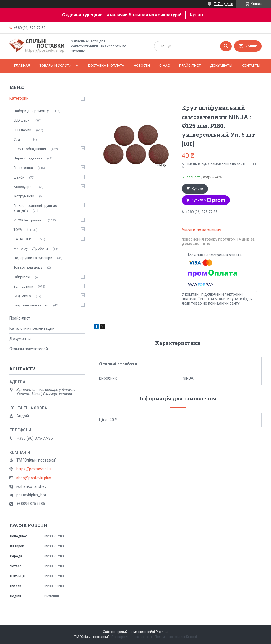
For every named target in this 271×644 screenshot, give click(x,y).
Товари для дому (28, 267)
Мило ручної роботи (31, 248)
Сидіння (20, 139)
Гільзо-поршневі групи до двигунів (35, 208)
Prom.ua (162, 632)
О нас (165, 65)
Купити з (208, 200)
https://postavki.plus (34, 469)
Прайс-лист (190, 65)
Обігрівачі (22, 277)
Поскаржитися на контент (132, 637)
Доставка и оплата (106, 65)
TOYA (18, 230)
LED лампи (22, 130)
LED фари (22, 120)
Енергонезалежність (31, 305)
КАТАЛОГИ (23, 239)
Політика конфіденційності (176, 637)
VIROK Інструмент (28, 220)
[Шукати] (226, 46)
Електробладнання (30, 149)
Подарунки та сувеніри (33, 258)
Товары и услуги (55, 65)
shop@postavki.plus (34, 478)
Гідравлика (23, 168)
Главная (22, 65)
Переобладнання (28, 158)
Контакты (251, 65)
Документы (221, 65)
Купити (197, 189)
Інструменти (24, 196)
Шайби (19, 177)
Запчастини (23, 286)
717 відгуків (224, 4)
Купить (197, 15)
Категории (19, 98)
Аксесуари (23, 187)
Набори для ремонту (31, 111)
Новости (142, 65)
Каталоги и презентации (32, 328)
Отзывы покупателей (29, 349)
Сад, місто (22, 296)
